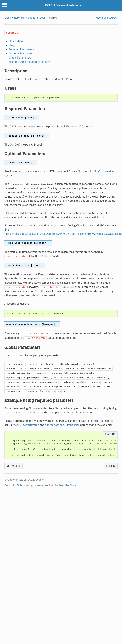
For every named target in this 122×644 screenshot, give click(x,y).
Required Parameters (21, 49)
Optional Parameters (21, 54)
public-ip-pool (36, 18)
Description (16, 41)
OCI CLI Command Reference (63, 5)
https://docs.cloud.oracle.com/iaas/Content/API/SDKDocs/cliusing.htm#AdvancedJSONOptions (63, 234)
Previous (14, 466)
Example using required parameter (29, 62)
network (19, 18)
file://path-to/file (104, 172)
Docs (8, 18)
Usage (12, 45)
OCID (13, 145)
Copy (110, 434)
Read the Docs (67, 485)
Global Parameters (20, 58)
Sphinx (21, 485)
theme (39, 485)
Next (111, 466)
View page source (106, 18)
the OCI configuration (26, 425)
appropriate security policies (62, 425)
